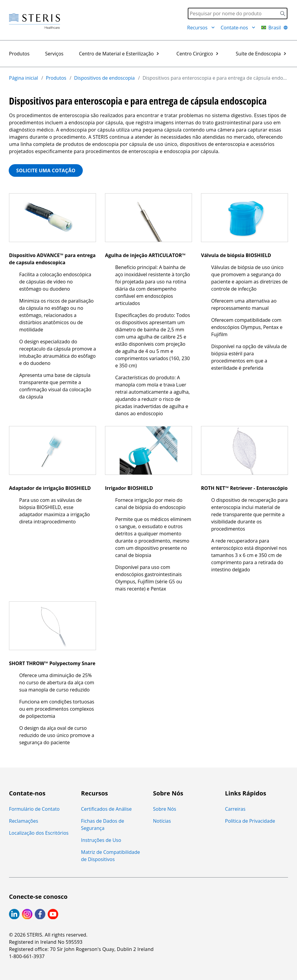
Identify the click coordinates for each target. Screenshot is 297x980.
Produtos (19, 54)
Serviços (54, 54)
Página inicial (24, 78)
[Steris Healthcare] (34, 21)
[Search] (238, 13)
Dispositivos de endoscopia (104, 78)
